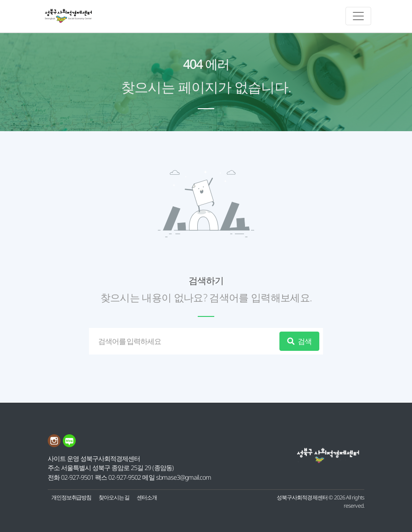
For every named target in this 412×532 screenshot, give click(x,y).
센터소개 (147, 497)
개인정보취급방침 (71, 497)
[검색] (186, 341)
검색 (299, 341)
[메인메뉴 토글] (358, 16)
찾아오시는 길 (114, 497)
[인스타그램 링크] (55, 444)
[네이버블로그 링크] (70, 444)
